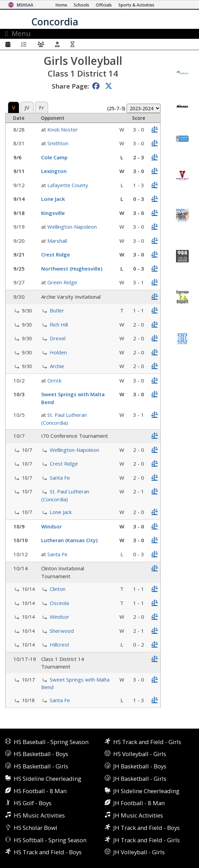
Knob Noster (63, 129)
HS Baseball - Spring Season (51, 742)
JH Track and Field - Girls (147, 840)
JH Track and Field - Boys (147, 828)
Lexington (54, 171)
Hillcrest (60, 644)
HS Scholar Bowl (36, 828)
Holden (58, 352)
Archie (57, 366)
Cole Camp (54, 157)
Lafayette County (68, 185)
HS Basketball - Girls (41, 766)
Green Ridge (62, 282)
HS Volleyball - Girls (140, 754)
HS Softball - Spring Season (50, 840)
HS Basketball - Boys (41, 754)
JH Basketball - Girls (140, 779)
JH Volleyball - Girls (139, 852)
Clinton (58, 589)
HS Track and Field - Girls (147, 742)
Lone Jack (53, 199)
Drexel (58, 338)
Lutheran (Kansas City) (69, 540)
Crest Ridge (56, 254)
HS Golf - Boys (33, 803)
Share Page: (70, 86)
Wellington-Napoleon (72, 227)
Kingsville (53, 213)
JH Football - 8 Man (139, 803)
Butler (57, 310)
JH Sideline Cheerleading (146, 791)
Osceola (59, 603)
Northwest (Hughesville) (72, 269)
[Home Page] (61, 5)
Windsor (51, 526)
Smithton (58, 143)
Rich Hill (59, 324)
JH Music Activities (138, 815)
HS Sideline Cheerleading (48, 779)
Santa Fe (60, 478)
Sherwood (62, 631)
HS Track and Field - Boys (48, 852)
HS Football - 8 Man (40, 791)
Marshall (57, 241)
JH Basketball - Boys (140, 766)
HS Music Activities (39, 815)
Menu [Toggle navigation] (18, 34)
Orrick (54, 380)
